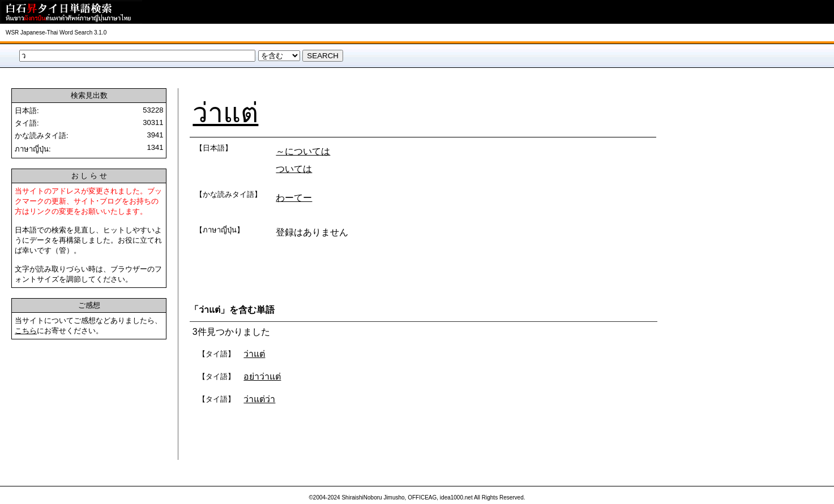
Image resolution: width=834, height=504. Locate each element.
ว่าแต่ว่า (259, 399)
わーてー (294, 198)
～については (303, 151)
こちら (26, 331)
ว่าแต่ (225, 113)
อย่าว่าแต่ (262, 376)
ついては (294, 169)
